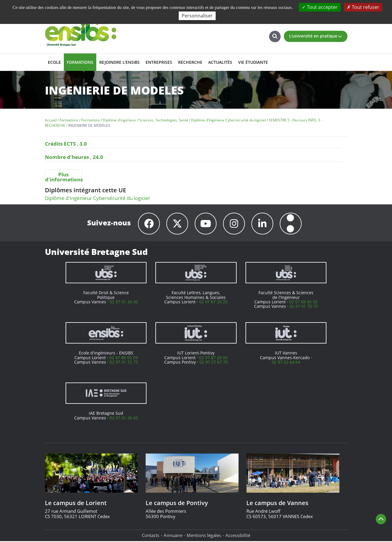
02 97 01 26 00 (124, 303)
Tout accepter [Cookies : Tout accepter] (320, 7)
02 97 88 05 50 (303, 303)
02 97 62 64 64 (286, 363)
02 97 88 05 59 (123, 358)
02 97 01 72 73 (124, 363)
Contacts (151, 536)
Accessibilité (238, 536)
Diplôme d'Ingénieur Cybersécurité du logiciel (97, 198)
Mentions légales (204, 536)
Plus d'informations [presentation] (64, 177)
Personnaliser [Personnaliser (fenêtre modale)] (197, 16)
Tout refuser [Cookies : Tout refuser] (363, 7)
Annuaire (173, 536)
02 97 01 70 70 (304, 307)
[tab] (64, 177)
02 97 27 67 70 (214, 363)
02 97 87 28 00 (213, 358)
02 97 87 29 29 (213, 303)
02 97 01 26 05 (124, 419)
